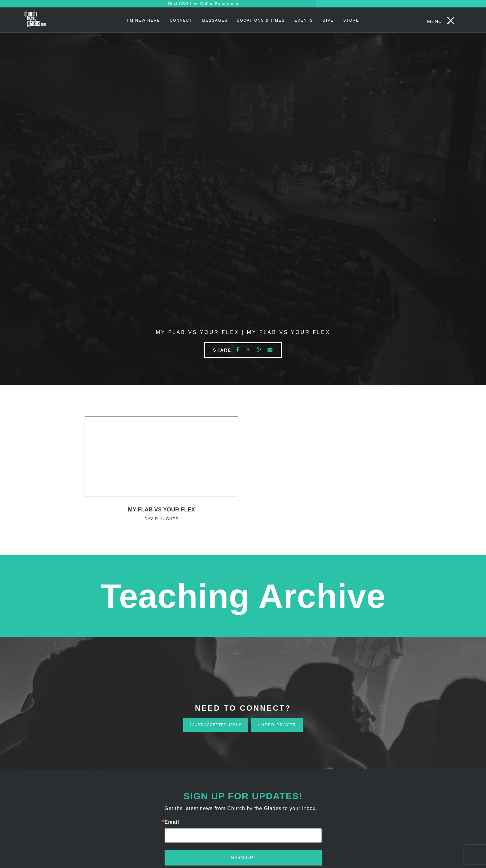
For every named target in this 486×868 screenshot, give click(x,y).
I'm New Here (144, 20)
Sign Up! (243, 858)
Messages (215, 20)
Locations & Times (261, 20)
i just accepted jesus (216, 725)
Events (304, 20)
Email (172, 822)
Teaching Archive (243, 596)
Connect (181, 20)
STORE (351, 20)
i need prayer (277, 725)
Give (328, 20)
